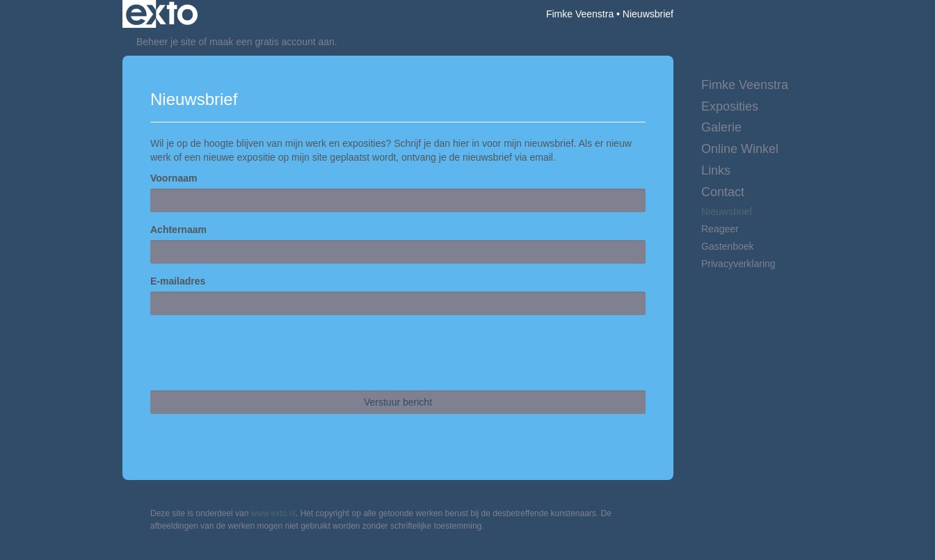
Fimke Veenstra (580, 14)
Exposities (730, 106)
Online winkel (740, 149)
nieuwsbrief (727, 211)
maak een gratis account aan (272, 42)
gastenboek (728, 246)
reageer (720, 229)
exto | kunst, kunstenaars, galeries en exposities (162, 14)
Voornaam (174, 178)
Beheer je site (166, 42)
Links (716, 170)
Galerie (721, 127)
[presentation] (256, 353)
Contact (723, 192)
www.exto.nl (273, 513)
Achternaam (178, 230)
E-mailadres (178, 281)
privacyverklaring (738, 264)
